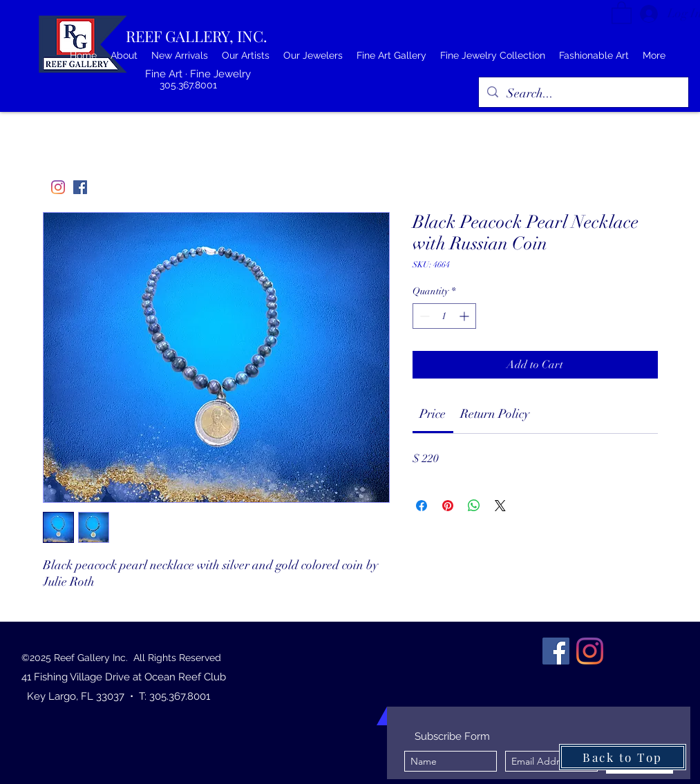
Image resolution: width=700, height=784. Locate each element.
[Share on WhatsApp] (474, 506)
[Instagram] (58, 187)
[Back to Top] (623, 757)
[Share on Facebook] (422, 506)
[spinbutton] (444, 316)
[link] (433, 414)
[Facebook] (80, 187)
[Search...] (583, 94)
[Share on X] (500, 506)
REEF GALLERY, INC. (197, 36)
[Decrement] (423, 316)
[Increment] (465, 316)
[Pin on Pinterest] (448, 506)
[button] (622, 12)
